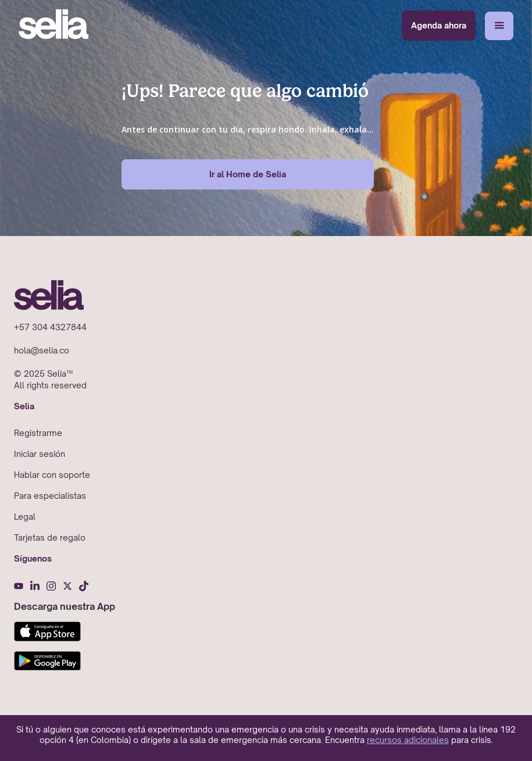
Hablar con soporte (52, 475)
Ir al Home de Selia (248, 174)
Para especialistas (50, 496)
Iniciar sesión (40, 454)
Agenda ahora (439, 25)
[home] (53, 26)
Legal (25, 517)
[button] (499, 26)
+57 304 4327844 (50, 327)
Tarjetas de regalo (50, 537)
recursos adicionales (408, 740)
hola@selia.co (42, 350)
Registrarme (38, 433)
